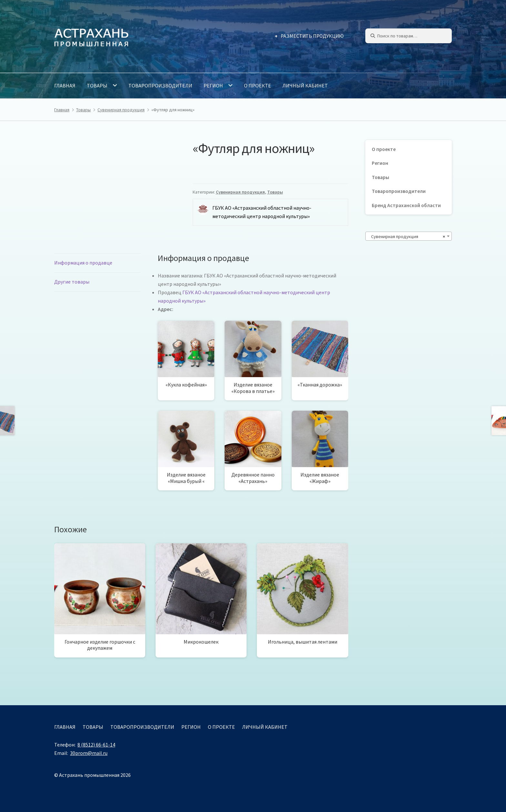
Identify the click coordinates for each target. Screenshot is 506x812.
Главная (65, 85)
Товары (97, 85)
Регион (213, 85)
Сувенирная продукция (121, 110)
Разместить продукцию (312, 36)
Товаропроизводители (160, 85)
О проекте (258, 85)
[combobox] (409, 236)
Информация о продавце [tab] (83, 263)
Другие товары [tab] (72, 282)
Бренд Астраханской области (406, 205)
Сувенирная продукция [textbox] (407, 236)
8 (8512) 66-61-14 (96, 745)
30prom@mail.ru (89, 753)
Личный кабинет (305, 85)
